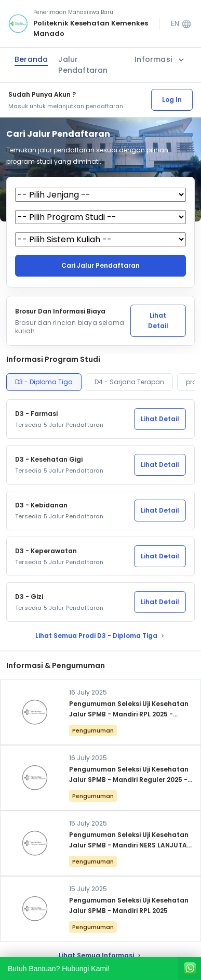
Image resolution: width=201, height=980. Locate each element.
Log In (172, 100)
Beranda (31, 59)
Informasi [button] (160, 60)
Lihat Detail (158, 321)
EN (181, 24)
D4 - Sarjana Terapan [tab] (129, 382)
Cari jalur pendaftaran (100, 265)
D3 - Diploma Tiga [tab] (44, 382)
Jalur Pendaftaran (83, 65)
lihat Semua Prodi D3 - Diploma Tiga (100, 636)
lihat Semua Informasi (100, 955)
